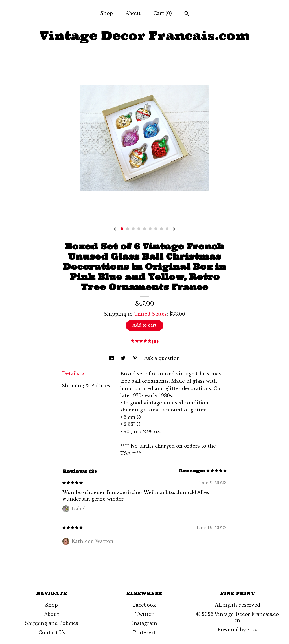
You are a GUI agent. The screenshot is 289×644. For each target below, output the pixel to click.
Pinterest (144, 632)
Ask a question (162, 358)
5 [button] (144, 229)
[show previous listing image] (115, 229)
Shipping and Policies (52, 623)
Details (73, 373)
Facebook (144, 605)
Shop (107, 13)
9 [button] (167, 229)
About (133, 13)
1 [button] (122, 229)
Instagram (144, 623)
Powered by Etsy (237, 630)
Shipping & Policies (86, 386)
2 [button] (128, 229)
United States (150, 314)
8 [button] (161, 229)
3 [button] (133, 229)
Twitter (144, 614)
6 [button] (150, 229)
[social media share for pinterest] (136, 358)
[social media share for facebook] (112, 358)
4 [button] (139, 229)
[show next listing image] (174, 229)
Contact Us (52, 632)
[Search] (187, 14)
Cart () (163, 13)
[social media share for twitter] (124, 358)
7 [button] (156, 229)
